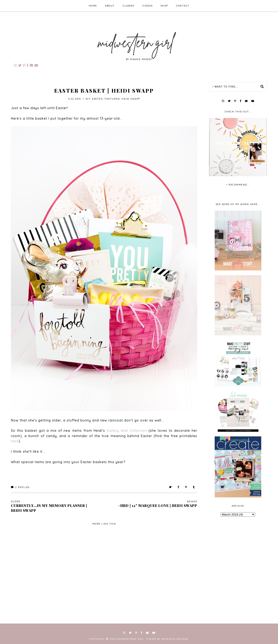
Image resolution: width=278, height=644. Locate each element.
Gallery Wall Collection (127, 431)
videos (147, 6)
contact (183, 6)
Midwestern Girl (131, 639)
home (93, 6)
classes (129, 6)
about (110, 6)
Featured (112, 99)
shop (164, 6)
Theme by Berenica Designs (167, 639)
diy (88, 99)
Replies (20, 487)
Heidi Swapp (131, 99)
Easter (97, 99)
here (15, 441)
